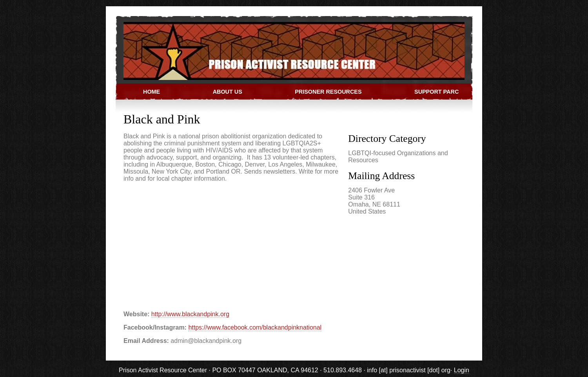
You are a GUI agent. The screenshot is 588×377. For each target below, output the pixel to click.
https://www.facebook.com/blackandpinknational (255, 327)
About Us (228, 92)
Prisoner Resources (328, 92)
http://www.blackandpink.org (190, 314)
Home (152, 92)
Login (462, 370)
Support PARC (436, 92)
